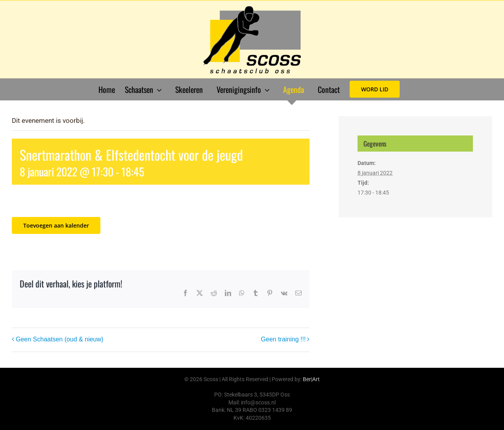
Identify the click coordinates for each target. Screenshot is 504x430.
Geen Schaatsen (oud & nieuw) (59, 339)
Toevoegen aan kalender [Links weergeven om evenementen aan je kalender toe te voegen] (56, 225)
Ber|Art (311, 379)
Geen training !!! (283, 339)
